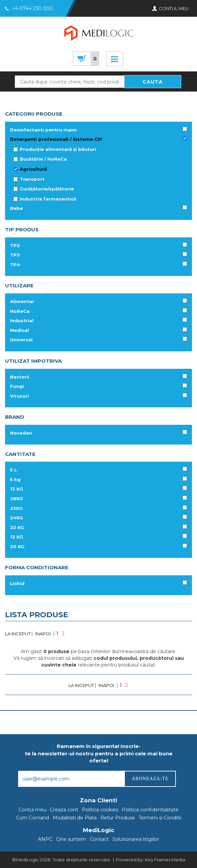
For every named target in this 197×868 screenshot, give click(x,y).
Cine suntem (71, 839)
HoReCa (20, 311)
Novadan (21, 433)
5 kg (15, 479)
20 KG (17, 546)
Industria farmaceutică (48, 199)
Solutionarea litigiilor (136, 839)
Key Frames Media (165, 860)
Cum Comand (33, 818)
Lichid (17, 583)
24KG (17, 518)
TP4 (15, 265)
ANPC (45, 839)
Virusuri (19, 396)
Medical (19, 330)
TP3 (15, 255)
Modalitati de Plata (75, 818)
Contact (99, 839)
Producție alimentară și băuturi (58, 149)
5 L (13, 470)
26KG (17, 499)
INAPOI (43, 634)
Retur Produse (118, 818)
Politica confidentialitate (150, 810)
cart (86, 59)
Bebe (16, 208)
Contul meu (32, 810)
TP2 (15, 245)
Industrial (22, 321)
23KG (16, 508)
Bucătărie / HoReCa (43, 159)
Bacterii (20, 377)
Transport (32, 179)
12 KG (17, 537)
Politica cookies (100, 810)
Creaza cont (64, 810)
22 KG (17, 527)
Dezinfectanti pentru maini (43, 130)
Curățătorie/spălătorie (47, 189)
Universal (21, 340)
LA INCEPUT (18, 634)
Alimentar (22, 301)
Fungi (17, 386)
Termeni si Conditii (160, 818)
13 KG (17, 489)
